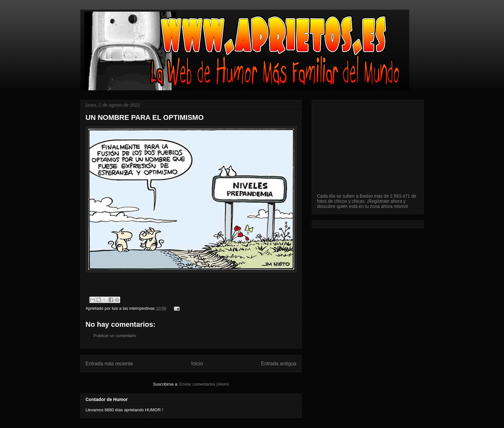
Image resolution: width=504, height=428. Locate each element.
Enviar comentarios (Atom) (204, 384)
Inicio (197, 364)
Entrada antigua (279, 364)
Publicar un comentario (115, 336)
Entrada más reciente (109, 364)
